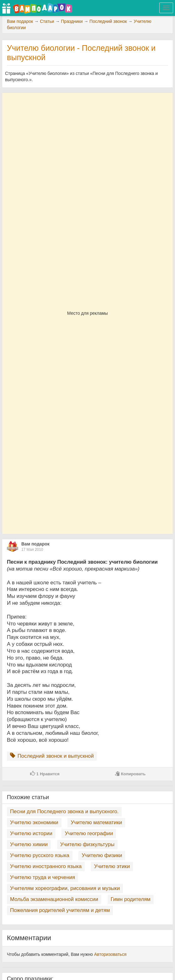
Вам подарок (35, 544)
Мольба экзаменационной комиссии (54, 899)
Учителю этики (112, 866)
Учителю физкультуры (87, 844)
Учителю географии (89, 833)
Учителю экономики (34, 822)
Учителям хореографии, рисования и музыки (65, 888)
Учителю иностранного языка (46, 866)
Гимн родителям (131, 899)
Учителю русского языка (40, 855)
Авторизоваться (110, 954)
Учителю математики (96, 822)
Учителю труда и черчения (42, 877)
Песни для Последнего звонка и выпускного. (64, 811)
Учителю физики (102, 855)
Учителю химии (29, 844)
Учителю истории (31, 833)
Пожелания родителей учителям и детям (60, 910)
